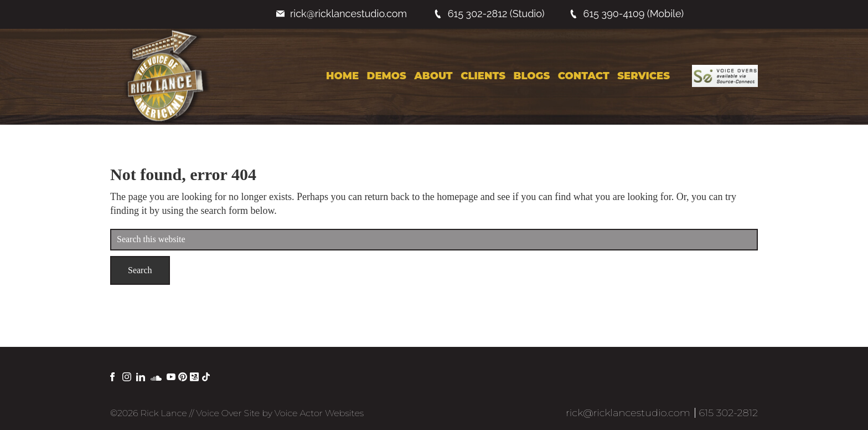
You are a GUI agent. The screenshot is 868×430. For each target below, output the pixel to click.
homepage (457, 197)
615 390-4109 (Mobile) (627, 14)
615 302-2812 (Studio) (489, 14)
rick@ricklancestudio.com (342, 14)
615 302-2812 (728, 413)
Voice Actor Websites (319, 413)
